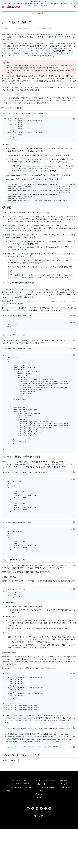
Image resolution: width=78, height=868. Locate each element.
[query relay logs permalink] (27, 351)
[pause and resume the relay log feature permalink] (41, 477)
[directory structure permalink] (24, 108)
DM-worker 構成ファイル (15, 53)
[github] (28, 851)
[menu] (3, 7)
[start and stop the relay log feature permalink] (36, 288)
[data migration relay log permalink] (33, 22)
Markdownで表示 (45, 28)
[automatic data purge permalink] (18, 609)
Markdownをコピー (24, 28)
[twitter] (33, 851)
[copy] (74, 119)
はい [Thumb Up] (5, 804)
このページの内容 (39, 13)
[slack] (41, 851)
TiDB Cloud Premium (40, 1)
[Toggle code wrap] (71, 119)
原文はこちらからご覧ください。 (39, 5)
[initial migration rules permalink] (21, 213)
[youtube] (46, 851)
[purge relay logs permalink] (27, 592)
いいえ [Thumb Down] (14, 804)
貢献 (6, 28)
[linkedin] (37, 851)
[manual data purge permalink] (18, 687)
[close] (74, 854)
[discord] (50, 851)
